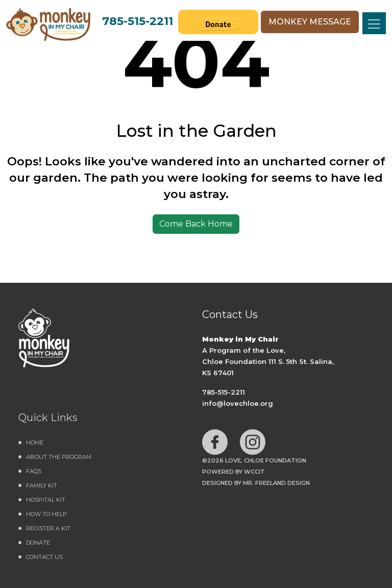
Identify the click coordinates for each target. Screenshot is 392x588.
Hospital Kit (46, 502)
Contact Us (44, 559)
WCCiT (254, 474)
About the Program (59, 459)
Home (35, 445)
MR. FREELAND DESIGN (276, 485)
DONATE (38, 545)
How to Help (46, 517)
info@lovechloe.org (238, 404)
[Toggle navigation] (374, 23)
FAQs (34, 474)
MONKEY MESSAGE (310, 22)
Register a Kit (48, 531)
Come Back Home (196, 224)
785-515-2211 (138, 21)
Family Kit (42, 488)
